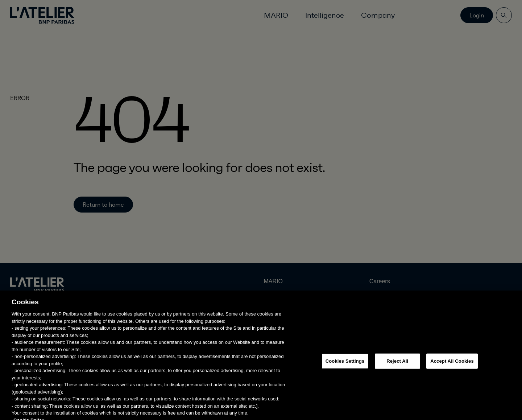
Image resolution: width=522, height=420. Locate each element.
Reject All (397, 367)
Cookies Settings (345, 367)
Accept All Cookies (452, 367)
